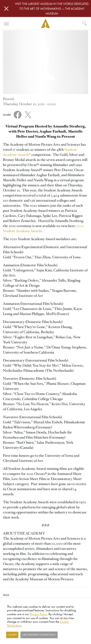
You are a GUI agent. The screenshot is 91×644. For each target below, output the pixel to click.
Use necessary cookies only (39, 635)
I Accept (12, 635)
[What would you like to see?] (85, 23)
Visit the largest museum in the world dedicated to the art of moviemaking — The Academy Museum (52, 8)
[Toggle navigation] (6, 23)
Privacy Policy (38, 614)
